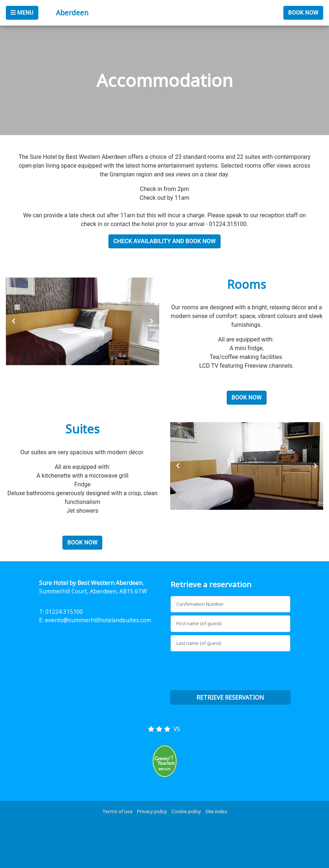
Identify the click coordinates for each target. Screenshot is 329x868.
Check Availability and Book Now (164, 241)
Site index (216, 811)
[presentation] (14, 321)
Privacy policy (152, 811)
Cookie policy (186, 811)
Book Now (303, 13)
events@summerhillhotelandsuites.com (98, 620)
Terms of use (117, 811)
